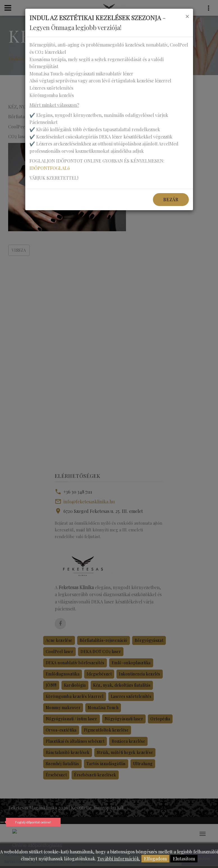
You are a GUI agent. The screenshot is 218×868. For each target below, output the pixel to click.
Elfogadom (155, 859)
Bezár (171, 199)
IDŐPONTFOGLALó (50, 168)
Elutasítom (184, 859)
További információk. (119, 859)
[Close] (187, 16)
